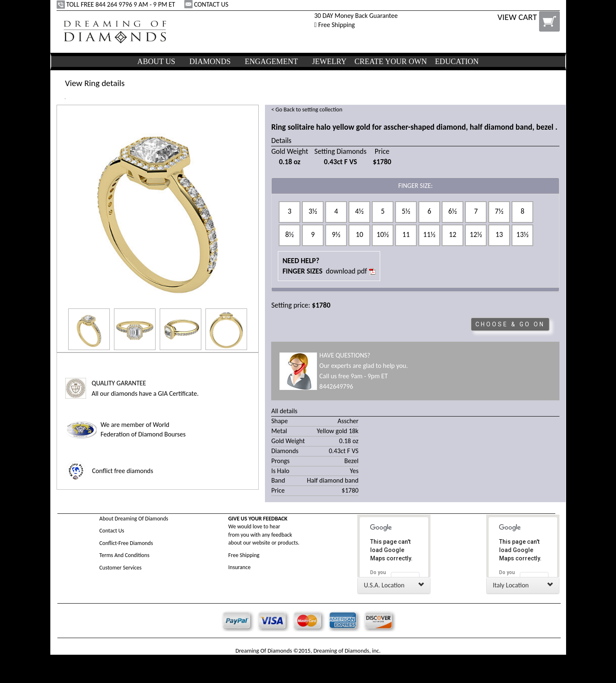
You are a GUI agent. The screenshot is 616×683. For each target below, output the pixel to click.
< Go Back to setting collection (307, 110)
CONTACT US (207, 4)
